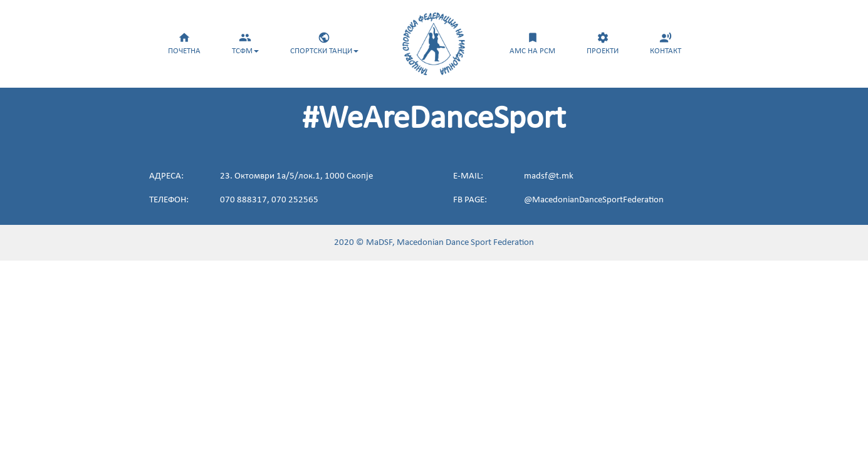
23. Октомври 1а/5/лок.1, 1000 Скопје (296, 176)
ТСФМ (245, 43)
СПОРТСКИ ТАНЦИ (324, 43)
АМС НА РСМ (532, 43)
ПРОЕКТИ (603, 43)
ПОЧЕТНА (184, 43)
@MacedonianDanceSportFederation (594, 200)
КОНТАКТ (666, 43)
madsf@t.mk (549, 176)
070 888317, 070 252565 (269, 200)
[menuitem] (184, 42)
